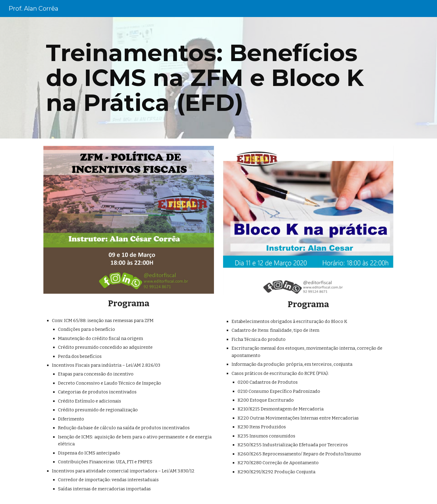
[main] (218, 78)
